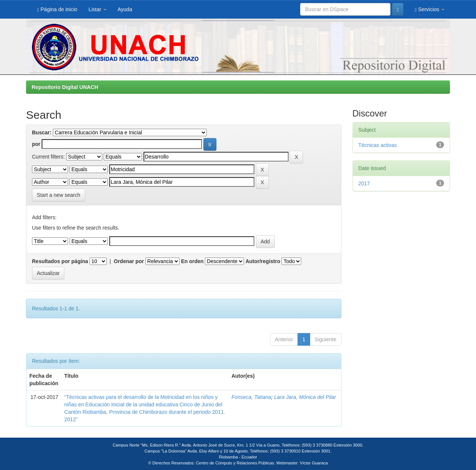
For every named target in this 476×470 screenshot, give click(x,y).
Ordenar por (129, 261)
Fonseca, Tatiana (251, 397)
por (36, 144)
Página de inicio (57, 9)
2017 (364, 183)
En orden (192, 261)
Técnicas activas (378, 145)
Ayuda (125, 9)
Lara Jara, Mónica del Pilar (305, 397)
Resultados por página (60, 261)
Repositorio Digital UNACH (65, 87)
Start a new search (59, 195)
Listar (97, 9)
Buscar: (42, 132)
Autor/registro (263, 261)
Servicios (430, 9)
